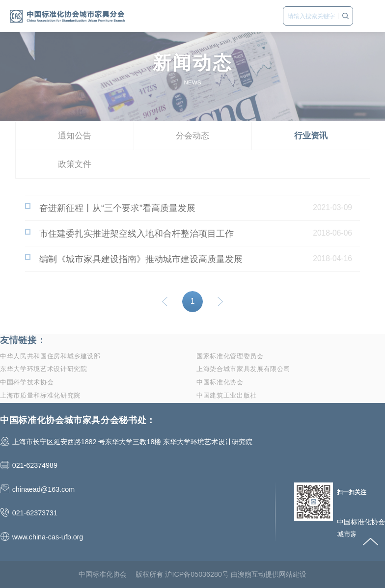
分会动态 (192, 136)
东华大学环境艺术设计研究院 (43, 369)
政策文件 (75, 164)
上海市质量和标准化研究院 (40, 395)
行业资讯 (311, 136)
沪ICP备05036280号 (197, 574)
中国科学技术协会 (27, 382)
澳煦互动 (251, 574)
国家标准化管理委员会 (230, 356)
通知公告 (75, 136)
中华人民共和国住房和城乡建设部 (50, 356)
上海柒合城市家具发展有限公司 (243, 369)
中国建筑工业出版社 (227, 395)
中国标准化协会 (220, 382)
